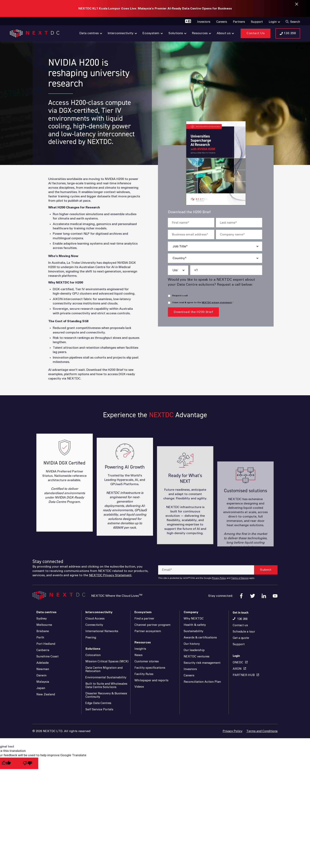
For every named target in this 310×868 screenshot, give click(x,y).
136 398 (242, 619)
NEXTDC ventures (197, 657)
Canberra (43, 650)
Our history (192, 644)
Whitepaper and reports (151, 680)
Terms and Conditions (262, 731)
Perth (40, 638)
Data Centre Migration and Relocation (104, 669)
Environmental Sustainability (106, 677)
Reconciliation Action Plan (202, 682)
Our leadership (194, 650)
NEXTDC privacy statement (217, 303)
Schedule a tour (244, 632)
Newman (43, 669)
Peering (91, 638)
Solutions (93, 649)
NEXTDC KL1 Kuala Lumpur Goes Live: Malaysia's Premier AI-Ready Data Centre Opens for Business (155, 8)
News (138, 655)
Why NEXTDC (194, 619)
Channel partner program (152, 625)
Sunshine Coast (47, 657)
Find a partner (144, 619)
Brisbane (43, 631)
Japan (41, 688)
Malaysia (43, 682)
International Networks (102, 631)
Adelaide (43, 663)
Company (191, 612)
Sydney (42, 619)
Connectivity (94, 625)
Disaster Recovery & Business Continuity (106, 695)
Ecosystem (143, 612)
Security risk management (202, 663)
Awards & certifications (200, 638)
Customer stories (147, 661)
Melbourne (44, 625)
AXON (237, 669)
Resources (143, 642)
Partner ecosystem (148, 631)
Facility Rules (144, 674)
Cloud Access (95, 619)
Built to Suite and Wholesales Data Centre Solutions (106, 685)
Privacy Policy (232, 731)
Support (239, 644)
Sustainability (193, 631)
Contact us (240, 625)
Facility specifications (150, 668)
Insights (140, 649)
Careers (189, 675)
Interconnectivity (99, 612)
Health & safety (195, 625)
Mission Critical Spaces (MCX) (107, 661)
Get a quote (241, 638)
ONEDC (238, 662)
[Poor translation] (27, 763)
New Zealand (46, 694)
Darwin (41, 675)
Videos (139, 687)
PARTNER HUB (244, 675)
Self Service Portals (99, 709)
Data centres (46, 612)
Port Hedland (46, 644)
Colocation (93, 655)
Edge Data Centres (98, 703)
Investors (190, 669)
